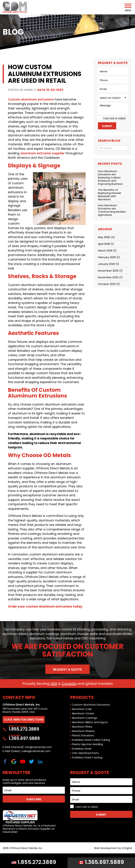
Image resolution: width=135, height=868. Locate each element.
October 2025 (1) (109, 284)
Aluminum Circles (83, 713)
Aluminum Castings (85, 718)
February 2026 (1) (109, 257)
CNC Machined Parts (85, 753)
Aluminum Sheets (83, 731)
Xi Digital (127, 848)
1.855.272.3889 (34, 862)
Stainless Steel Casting (87, 757)
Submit (107, 126)
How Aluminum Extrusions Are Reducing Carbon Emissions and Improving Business (110, 177)
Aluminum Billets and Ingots (90, 722)
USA (54, 684)
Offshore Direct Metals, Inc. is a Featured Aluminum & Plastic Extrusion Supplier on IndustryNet (29, 822)
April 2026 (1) (106, 244)
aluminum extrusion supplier (43, 153)
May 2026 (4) (106, 237)
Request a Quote (67, 669)
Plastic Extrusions (83, 735)
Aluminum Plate (82, 727)
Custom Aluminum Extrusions (91, 705)
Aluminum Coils (82, 709)
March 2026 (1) (107, 251)
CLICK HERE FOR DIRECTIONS (24, 720)
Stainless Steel (82, 749)
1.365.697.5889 (101, 862)
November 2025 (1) (110, 277)
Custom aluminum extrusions (31, 99)
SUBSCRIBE (34, 799)
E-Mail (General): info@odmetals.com (27, 747)
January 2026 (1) (108, 264)
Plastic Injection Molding (87, 744)
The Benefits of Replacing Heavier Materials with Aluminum (110, 195)
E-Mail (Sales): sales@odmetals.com (27, 751)
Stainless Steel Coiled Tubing (91, 740)
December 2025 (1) (110, 271)
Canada (69, 684)
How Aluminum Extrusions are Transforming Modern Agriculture (112, 210)
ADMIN (28, 90)
